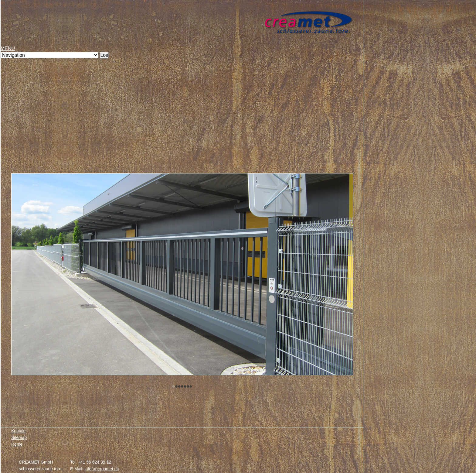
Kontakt (18, 431)
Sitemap (19, 437)
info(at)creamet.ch (102, 469)
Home (17, 444)
